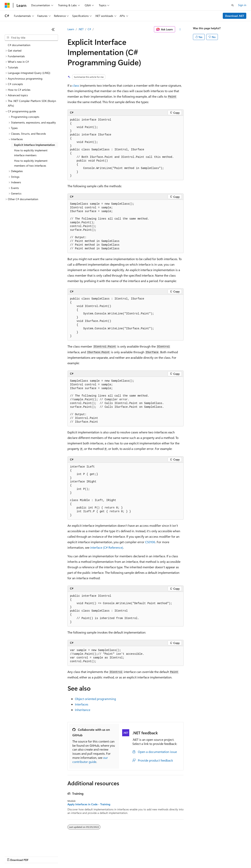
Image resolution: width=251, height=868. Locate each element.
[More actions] (180, 29)
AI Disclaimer (13, 856)
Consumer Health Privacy (113, 856)
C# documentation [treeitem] (19, 45)
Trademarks (163, 856)
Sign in (242, 5)
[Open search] (233, 5)
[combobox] (31, 38)
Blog (53, 856)
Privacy (86, 856)
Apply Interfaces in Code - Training (89, 804)
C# (89, 29)
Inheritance (83, 710)
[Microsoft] (7, 5)
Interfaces (82, 704)
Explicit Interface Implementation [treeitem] (35, 145)
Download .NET (235, 16)
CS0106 (150, 542)
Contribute (70, 856)
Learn (71, 29)
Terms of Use (143, 856)
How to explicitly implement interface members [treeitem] (31, 153)
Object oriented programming (95, 699)
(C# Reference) (107, 547)
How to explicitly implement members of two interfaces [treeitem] (31, 163)
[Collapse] (53, 29)
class (76, 85)
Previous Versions (36, 856)
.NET (81, 29)
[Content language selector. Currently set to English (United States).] (23, 847)
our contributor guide (90, 760)
